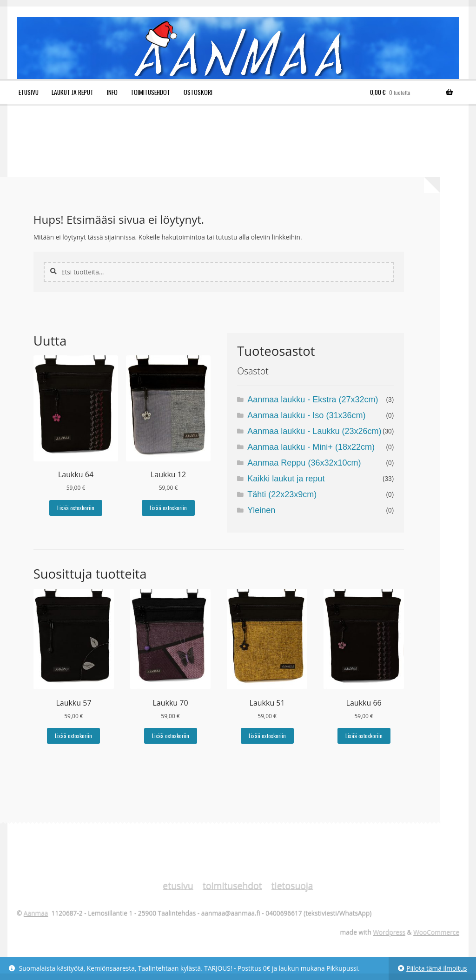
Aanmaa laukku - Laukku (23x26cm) (314, 431)
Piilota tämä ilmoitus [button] (436, 968)
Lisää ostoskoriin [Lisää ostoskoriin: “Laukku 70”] (171, 736)
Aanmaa (36, 913)
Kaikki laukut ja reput (286, 479)
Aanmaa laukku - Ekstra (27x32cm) (313, 400)
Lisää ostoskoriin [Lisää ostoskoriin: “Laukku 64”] (76, 508)
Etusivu (29, 92)
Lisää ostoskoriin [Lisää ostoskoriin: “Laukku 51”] (267, 736)
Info (112, 92)
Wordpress (389, 932)
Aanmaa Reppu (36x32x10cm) (304, 463)
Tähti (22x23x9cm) (282, 494)
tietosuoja (292, 885)
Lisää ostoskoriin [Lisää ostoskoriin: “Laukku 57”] (73, 736)
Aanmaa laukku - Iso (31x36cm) (306, 415)
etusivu (178, 885)
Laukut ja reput (73, 92)
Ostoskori (198, 92)
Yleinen (261, 510)
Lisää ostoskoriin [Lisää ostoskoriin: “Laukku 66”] (364, 736)
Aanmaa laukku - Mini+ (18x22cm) (311, 447)
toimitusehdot (232, 885)
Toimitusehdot (150, 92)
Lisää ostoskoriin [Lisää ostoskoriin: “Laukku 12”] (168, 508)
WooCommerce (436, 932)
